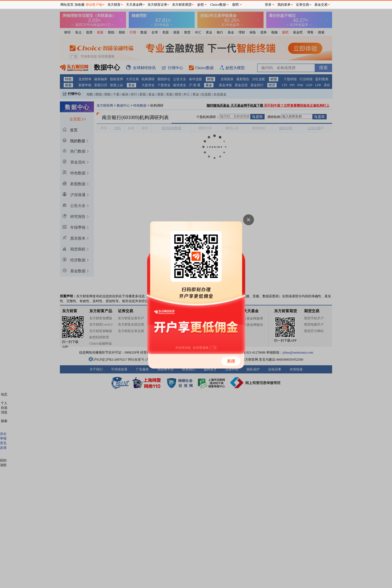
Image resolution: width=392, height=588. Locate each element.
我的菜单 (284, 5)
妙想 (201, 5)
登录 (268, 5)
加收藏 (79, 5)
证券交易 (302, 5)
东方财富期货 (182, 5)
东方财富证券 (157, 5)
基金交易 (321, 5)
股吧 (235, 5)
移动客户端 (94, 5)
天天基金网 (134, 5)
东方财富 (114, 5)
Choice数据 (218, 5)
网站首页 (67, 5)
